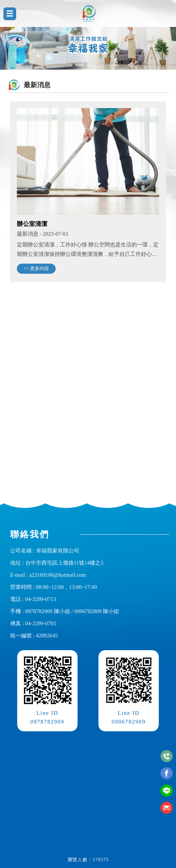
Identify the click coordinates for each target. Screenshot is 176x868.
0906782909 (88, 611)
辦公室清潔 (32, 224)
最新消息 (28, 234)
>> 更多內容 (36, 269)
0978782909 (39, 611)
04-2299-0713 (41, 599)
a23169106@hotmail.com (58, 575)
